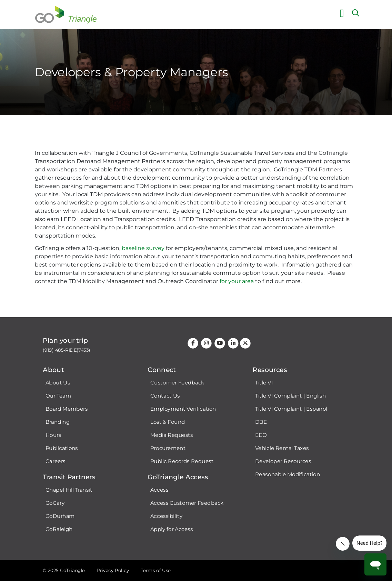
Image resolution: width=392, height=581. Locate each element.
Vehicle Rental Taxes (282, 448)
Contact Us (165, 396)
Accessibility (166, 516)
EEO (260, 435)
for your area (237, 281)
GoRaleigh (59, 529)
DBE (261, 422)
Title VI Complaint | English (290, 396)
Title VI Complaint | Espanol (291, 409)
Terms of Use (155, 570)
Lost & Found (167, 422)
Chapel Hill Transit (69, 490)
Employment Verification (183, 409)
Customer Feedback (177, 383)
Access (159, 490)
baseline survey (143, 248)
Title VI (264, 383)
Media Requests (171, 435)
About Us (58, 383)
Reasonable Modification (287, 474)
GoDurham (60, 516)
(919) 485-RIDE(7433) (67, 350)
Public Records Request (182, 461)
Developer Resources (283, 461)
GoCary (55, 503)
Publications (62, 448)
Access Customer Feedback (187, 503)
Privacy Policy (113, 570)
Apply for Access (171, 529)
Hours (53, 435)
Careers (56, 461)
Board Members (67, 409)
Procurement (168, 448)
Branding (58, 422)
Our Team (58, 396)
